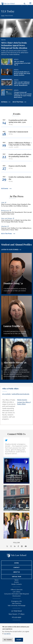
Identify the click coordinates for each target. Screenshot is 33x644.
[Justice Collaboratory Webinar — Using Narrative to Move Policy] (16, 146)
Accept (19, 640)
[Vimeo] (22, 546)
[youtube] (26, 546)
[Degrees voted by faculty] (16, 169)
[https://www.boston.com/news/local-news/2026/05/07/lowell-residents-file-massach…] (16, 212)
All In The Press (18, 102)
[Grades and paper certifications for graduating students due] (16, 157)
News (17, 580)
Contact (16, 568)
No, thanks (8, 640)
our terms (7, 634)
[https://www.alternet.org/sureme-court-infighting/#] (16, 228)
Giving (17, 563)
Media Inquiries (22, 400)
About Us (16, 572)
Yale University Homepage (17, 606)
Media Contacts (17, 584)
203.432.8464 (6, 394)
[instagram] (11, 546)
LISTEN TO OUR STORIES (10, 250)
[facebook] (18, 546)
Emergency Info (17, 601)
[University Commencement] (16, 134)
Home (3, 16)
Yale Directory (16, 603)
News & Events (9, 16)
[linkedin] (15, 546)
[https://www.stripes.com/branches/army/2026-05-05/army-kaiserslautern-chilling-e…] (16, 220)
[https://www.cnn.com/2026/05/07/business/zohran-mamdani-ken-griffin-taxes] (16, 205)
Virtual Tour (17, 577)
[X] (7, 546)
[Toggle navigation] (30, 3)
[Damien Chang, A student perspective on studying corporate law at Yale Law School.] (16, 273)
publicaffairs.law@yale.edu (21, 394)
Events (16, 582)
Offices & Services (17, 590)
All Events (5, 188)
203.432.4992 (16, 617)
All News (4, 102)
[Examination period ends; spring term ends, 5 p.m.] (16, 123)
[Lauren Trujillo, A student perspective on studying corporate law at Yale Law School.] (16, 316)
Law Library (17, 592)
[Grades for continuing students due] (16, 180)
